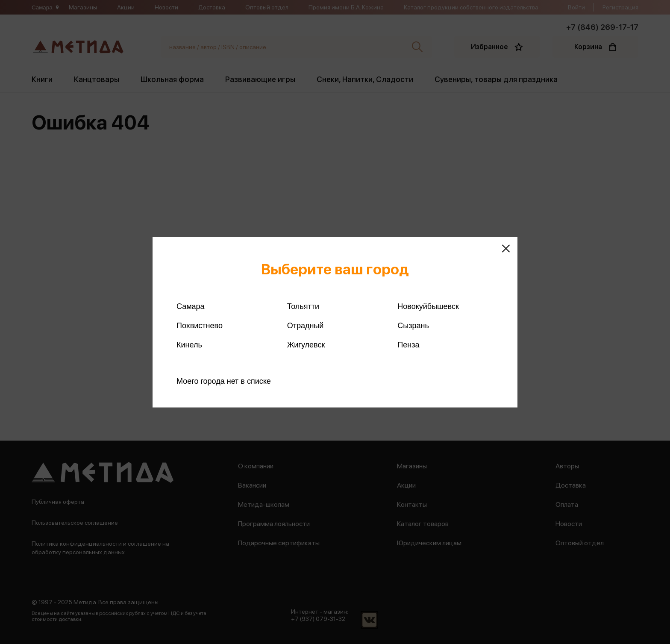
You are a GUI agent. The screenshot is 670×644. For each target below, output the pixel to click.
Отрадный (306, 325)
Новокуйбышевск (428, 306)
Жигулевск (306, 344)
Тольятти (303, 306)
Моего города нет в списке (224, 381)
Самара (191, 306)
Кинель (189, 344)
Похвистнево (200, 325)
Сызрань (413, 325)
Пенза (408, 344)
